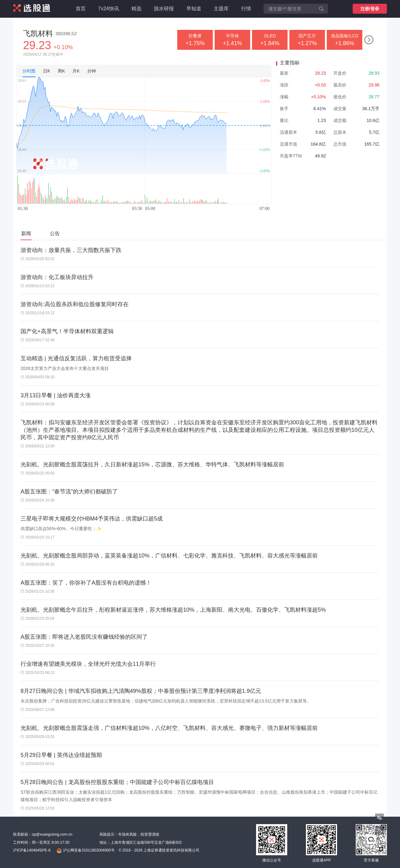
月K (76, 71)
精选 (136, 9)
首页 (81, 9)
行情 (246, 9)
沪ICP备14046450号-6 (32, 850)
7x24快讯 (109, 9)
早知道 (194, 9)
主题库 (221, 9)
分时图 (29, 71)
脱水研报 (164, 9)
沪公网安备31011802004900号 (86, 851)
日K (47, 71)
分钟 (92, 71)
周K (61, 71)
